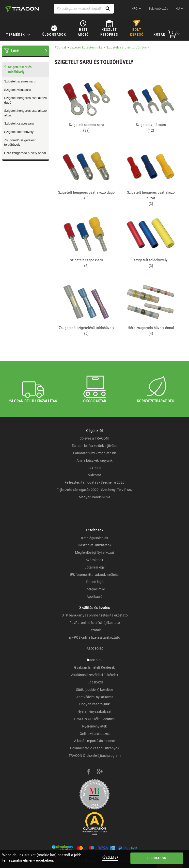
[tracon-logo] (22, 9)
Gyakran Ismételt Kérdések (94, 667)
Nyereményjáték (94, 726)
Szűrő (15, 50)
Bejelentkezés (158, 8)
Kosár (159, 34)
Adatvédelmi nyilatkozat (95, 697)
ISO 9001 (95, 468)
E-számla (95, 630)
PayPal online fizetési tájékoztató (95, 623)
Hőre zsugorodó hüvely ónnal (25, 153)
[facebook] (89, 772)
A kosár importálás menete (94, 741)
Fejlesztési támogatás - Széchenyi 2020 (95, 482)
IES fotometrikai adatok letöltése (95, 575)
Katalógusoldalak (95, 538)
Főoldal (61, 47)
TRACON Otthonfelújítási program (95, 756)
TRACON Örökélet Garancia (94, 719)
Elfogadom (157, 858)
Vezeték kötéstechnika (86, 47)
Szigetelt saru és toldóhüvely (128, 47)
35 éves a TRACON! (94, 438)
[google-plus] (100, 772)
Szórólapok (94, 560)
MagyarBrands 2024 (94, 497)
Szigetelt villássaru (17, 90)
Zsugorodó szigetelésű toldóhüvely (20, 142)
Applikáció (94, 597)
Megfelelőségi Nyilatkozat (95, 552)
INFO (134, 8)
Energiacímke (95, 589)
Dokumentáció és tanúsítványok (95, 748)
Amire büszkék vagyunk (94, 460)
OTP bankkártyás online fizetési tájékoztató (95, 615)
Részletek (110, 857)
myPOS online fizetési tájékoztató (95, 637)
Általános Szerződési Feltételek (95, 675)
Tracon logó (95, 582)
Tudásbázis (95, 682)
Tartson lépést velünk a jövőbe (94, 446)
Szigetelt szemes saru (20, 81)
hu (178, 8)
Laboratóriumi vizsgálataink (94, 453)
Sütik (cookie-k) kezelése (94, 690)
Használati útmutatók (94, 545)
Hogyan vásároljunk (94, 704)
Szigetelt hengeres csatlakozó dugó (25, 100)
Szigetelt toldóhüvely (19, 132)
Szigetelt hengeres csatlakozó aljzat (25, 113)
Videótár (95, 475)
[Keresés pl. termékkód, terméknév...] (84, 9)
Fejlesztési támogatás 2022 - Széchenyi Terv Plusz (95, 490)
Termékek (16, 34)
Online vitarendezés (95, 734)
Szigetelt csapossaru (19, 123)
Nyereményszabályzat (94, 711)
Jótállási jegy (95, 567)
